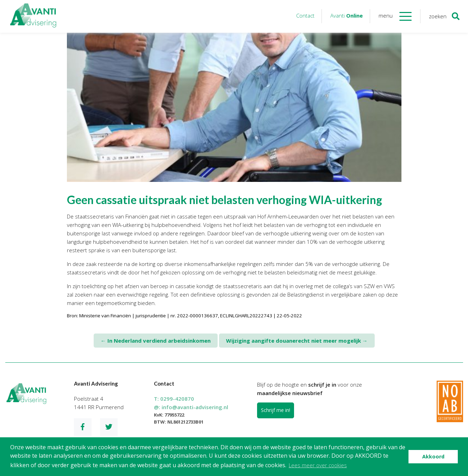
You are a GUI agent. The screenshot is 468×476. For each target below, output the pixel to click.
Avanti (347, 15)
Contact (305, 15)
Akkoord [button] (433, 456)
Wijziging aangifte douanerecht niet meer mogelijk (297, 341)
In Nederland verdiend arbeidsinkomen (156, 341)
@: (191, 407)
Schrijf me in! (276, 410)
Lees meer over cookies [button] (318, 465)
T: (174, 399)
